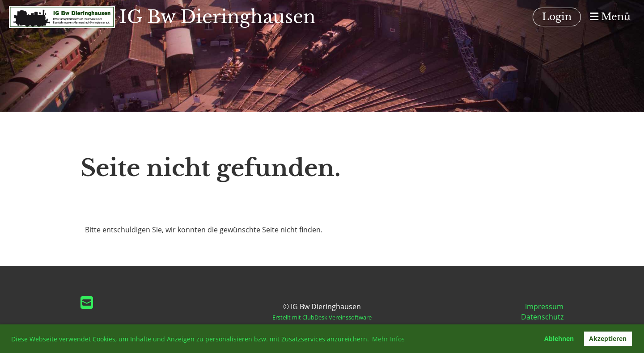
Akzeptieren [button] (608, 338)
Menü (610, 17)
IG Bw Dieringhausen (218, 17)
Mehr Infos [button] (388, 339)
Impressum (544, 307)
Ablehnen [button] (559, 338)
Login (557, 17)
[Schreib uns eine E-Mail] (87, 302)
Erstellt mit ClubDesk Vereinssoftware (322, 317)
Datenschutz (542, 317)
